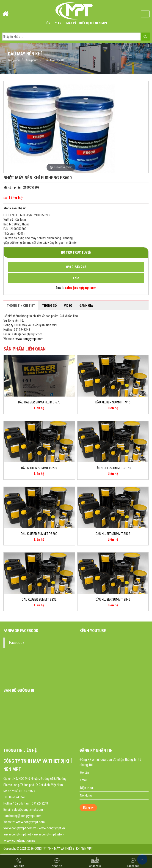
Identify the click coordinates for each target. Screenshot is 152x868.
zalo (76, 278)
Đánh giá (86, 306)
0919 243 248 (76, 267)
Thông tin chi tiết (21, 306)
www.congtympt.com (29, 339)
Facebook (17, 643)
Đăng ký (88, 808)
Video (68, 306)
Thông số (49, 306)
